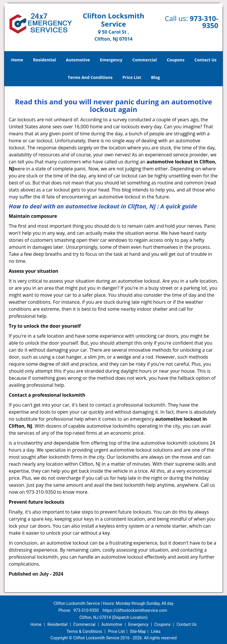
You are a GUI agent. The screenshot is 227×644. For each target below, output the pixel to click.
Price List (132, 77)
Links (156, 631)
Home (17, 60)
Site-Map (138, 631)
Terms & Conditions (84, 631)
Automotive (78, 60)
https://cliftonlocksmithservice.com (135, 610)
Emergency (111, 60)
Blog (156, 77)
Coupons (176, 60)
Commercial (145, 60)
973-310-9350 (204, 22)
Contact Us (205, 60)
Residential (45, 60)
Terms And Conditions (90, 77)
